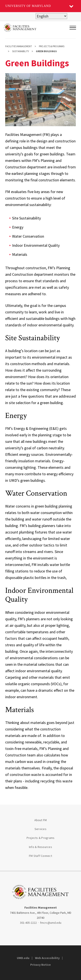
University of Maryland (28, 6)
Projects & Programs (52, 46)
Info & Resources (40, 847)
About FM (41, 820)
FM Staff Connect (40, 856)
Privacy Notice (40, 965)
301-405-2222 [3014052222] (28, 923)
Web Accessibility (47, 958)
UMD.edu (23, 958)
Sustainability (21, 51)
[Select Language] (51, 16)
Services (40, 829)
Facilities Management (19, 46)
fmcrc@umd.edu (51, 923)
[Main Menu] (73, 28)
